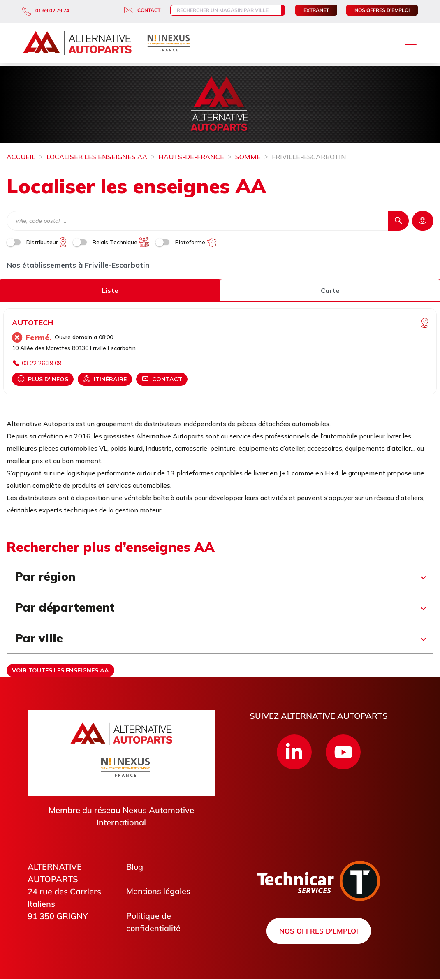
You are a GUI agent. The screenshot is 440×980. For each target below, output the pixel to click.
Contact (136, 10)
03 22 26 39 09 (42, 363)
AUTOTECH (32, 323)
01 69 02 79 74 (46, 10)
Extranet (316, 10)
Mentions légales (159, 891)
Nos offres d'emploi (382, 10)
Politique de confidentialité (154, 922)
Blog (135, 867)
